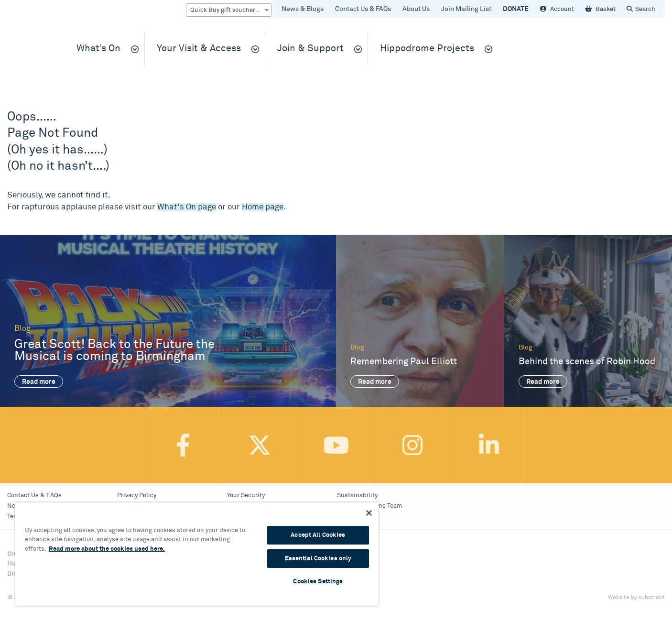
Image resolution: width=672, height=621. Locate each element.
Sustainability (357, 496)
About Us (416, 9)
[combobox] (229, 10)
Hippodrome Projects (427, 49)
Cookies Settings (318, 582)
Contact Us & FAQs (363, 9)
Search (645, 9)
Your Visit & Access (199, 49)
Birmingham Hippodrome (31, 53)
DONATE (516, 9)
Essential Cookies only (318, 559)
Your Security (246, 496)
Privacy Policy (137, 496)
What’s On (98, 49)
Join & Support (310, 49)
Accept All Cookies (318, 535)
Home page (263, 207)
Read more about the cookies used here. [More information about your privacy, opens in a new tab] (107, 549)
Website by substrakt (636, 598)
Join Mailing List (466, 9)
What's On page (187, 207)
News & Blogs (303, 9)
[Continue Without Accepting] (369, 513)
